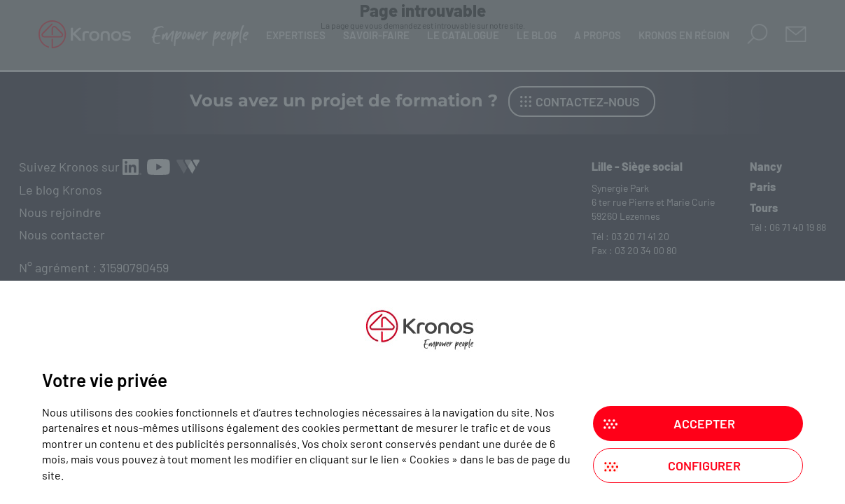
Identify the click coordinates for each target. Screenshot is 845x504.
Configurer (704, 465)
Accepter (704, 423)
